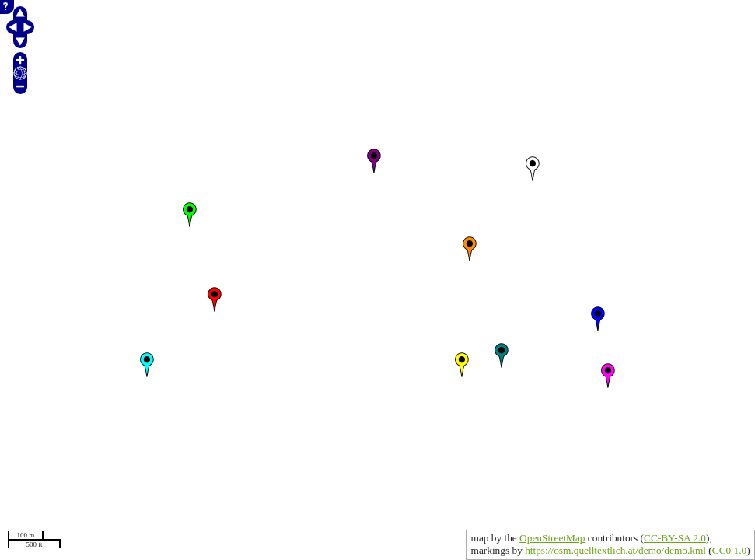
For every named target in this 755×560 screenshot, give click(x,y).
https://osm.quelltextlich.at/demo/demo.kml (615, 550)
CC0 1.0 (729, 550)
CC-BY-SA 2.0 (675, 538)
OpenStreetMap (552, 538)
